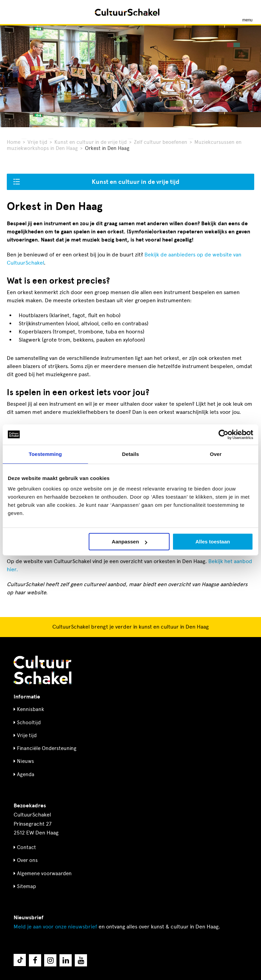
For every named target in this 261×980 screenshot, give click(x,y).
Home (14, 142)
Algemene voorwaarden (44, 873)
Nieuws (25, 761)
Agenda (26, 774)
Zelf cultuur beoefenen (161, 142)
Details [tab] (130, 454)
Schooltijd (29, 723)
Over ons (27, 860)
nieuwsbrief (55, 927)
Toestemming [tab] (46, 454)
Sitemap (27, 886)
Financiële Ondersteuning (47, 748)
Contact (27, 847)
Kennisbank (31, 709)
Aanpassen (129, 542)
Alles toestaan (213, 542)
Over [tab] (216, 454)
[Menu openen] (247, 12)
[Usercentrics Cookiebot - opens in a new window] (223, 435)
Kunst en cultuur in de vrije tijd (91, 142)
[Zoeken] (13, 12)
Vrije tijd (37, 142)
